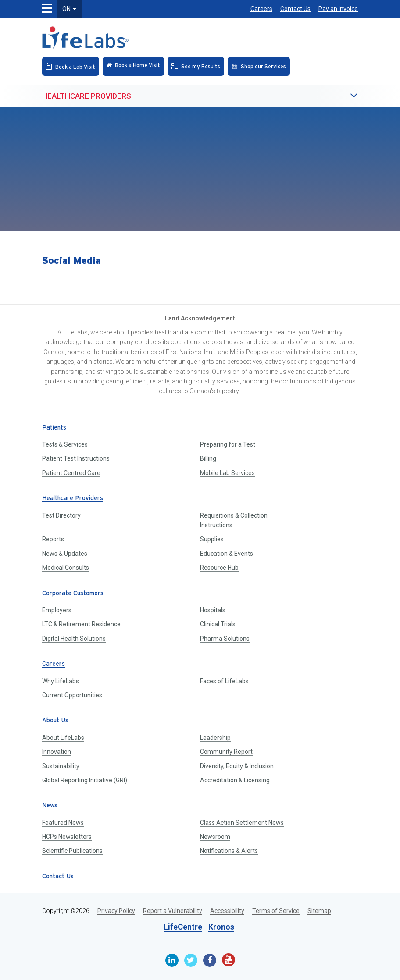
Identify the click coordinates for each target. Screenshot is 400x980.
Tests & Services (65, 444)
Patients (54, 428)
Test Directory (61, 515)
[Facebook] (210, 960)
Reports (53, 539)
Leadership (215, 738)
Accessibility (227, 911)
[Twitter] (191, 960)
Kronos (221, 927)
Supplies (212, 539)
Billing (208, 458)
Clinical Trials (218, 624)
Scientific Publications (72, 851)
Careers (261, 9)
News (50, 806)
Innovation (57, 752)
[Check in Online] (133, 66)
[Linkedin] (172, 960)
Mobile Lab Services (227, 473)
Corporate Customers (73, 594)
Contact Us (295, 9)
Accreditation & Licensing (235, 780)
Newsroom (215, 837)
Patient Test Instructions (76, 458)
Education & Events (227, 554)
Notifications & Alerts (229, 851)
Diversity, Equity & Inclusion (237, 766)
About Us (55, 721)
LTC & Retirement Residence (81, 624)
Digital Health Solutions (74, 639)
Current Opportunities (72, 695)
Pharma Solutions (225, 639)
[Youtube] (229, 960)
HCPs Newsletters (67, 837)
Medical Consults (66, 568)
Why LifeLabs (61, 681)
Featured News (63, 823)
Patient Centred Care (71, 473)
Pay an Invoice (338, 9)
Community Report (226, 752)
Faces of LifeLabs (224, 681)
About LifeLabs (63, 738)
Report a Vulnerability (173, 911)
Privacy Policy (116, 911)
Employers (57, 610)
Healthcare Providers (87, 96)
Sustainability (61, 766)
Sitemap (319, 911)
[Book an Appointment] (71, 66)
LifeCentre (183, 927)
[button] (336, 96)
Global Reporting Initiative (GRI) (85, 780)
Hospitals (213, 610)
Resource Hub (219, 568)
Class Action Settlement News (242, 823)
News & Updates (65, 554)
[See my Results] (196, 66)
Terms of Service (276, 911)
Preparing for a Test (228, 444)
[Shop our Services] (259, 66)
